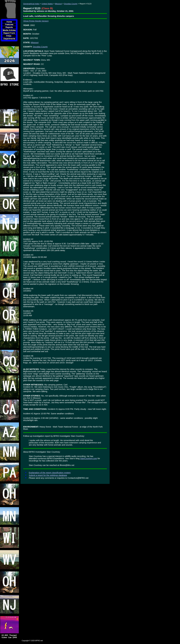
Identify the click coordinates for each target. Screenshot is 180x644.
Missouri (58, 4)
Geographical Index (31, 4)
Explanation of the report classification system (50, 473)
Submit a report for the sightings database (48, 475)
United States (47, 4)
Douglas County (71, 4)
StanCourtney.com (89, 458)
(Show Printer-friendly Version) (36, 21)
